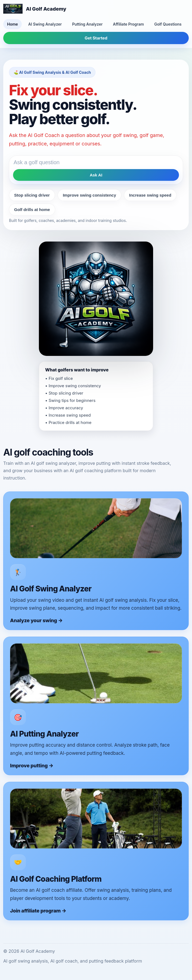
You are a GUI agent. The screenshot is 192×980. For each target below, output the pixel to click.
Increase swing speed (150, 195)
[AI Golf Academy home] (35, 9)
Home (13, 24)
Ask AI (96, 175)
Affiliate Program (128, 24)
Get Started (96, 38)
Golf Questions (168, 24)
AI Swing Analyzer (45, 24)
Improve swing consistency (89, 195)
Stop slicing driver (32, 195)
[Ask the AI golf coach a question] (96, 162)
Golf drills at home (32, 210)
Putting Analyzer (87, 24)
